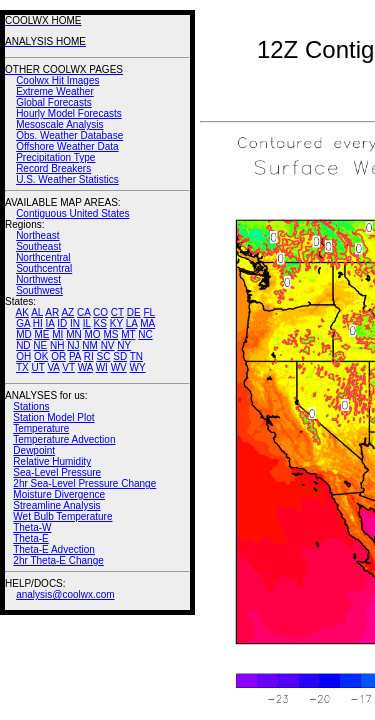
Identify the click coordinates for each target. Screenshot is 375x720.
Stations (31, 406)
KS (100, 323)
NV (108, 345)
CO (100, 312)
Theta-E (31, 538)
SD (120, 356)
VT (68, 367)
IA (50, 323)
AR (52, 312)
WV (119, 367)
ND (23, 345)
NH (57, 345)
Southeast (38, 246)
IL (87, 323)
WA (85, 367)
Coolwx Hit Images (57, 80)
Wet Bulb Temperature (62, 516)
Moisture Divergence (59, 494)
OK (41, 356)
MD (24, 334)
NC (145, 334)
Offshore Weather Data (67, 146)
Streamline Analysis (56, 505)
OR (58, 356)
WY (138, 367)
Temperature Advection (64, 439)
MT (128, 334)
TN (136, 356)
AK (22, 312)
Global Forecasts (54, 102)
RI (89, 356)
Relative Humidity (52, 461)
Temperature (41, 428)
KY (116, 323)
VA (53, 367)
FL (149, 312)
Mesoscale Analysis (59, 124)
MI (57, 334)
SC (104, 356)
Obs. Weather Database (69, 135)
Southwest (39, 290)
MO (92, 334)
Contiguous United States (72, 213)
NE (40, 345)
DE (134, 312)
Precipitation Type (55, 157)
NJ (73, 345)
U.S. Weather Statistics (67, 179)
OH (23, 356)
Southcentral (44, 268)
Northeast (37, 235)
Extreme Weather (55, 91)
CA (83, 312)
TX (22, 367)
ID (62, 323)
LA (132, 323)
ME (41, 334)
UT (38, 367)
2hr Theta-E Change (58, 560)
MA (147, 323)
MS (110, 334)
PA (75, 356)
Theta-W (32, 527)
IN (75, 323)
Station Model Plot (53, 417)
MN (74, 334)
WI (102, 367)
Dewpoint (34, 450)
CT (117, 312)
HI (38, 323)
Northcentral (43, 257)
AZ (67, 312)
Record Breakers (53, 168)
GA (23, 323)
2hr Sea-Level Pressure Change (84, 483)
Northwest (38, 279)
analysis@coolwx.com (65, 594)
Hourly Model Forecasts (69, 113)
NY (124, 345)
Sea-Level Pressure (57, 472)
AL (37, 312)
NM (90, 345)
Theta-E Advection (54, 549)
